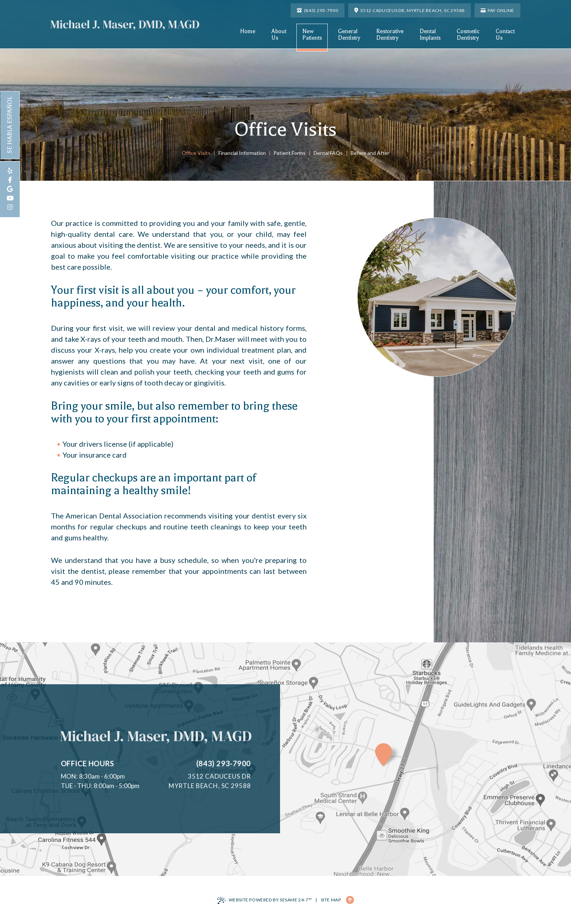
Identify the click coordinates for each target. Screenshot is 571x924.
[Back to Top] (350, 900)
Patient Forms (290, 153)
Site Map (331, 900)
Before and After (370, 153)
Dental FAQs (328, 153)
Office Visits (196, 153)
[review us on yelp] (10, 171)
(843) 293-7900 (224, 763)
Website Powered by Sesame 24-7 (265, 900)
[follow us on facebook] (10, 180)
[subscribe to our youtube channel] (10, 198)
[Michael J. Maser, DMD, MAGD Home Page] (125, 25)
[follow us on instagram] (10, 207)
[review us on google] (10, 189)
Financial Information (242, 153)
